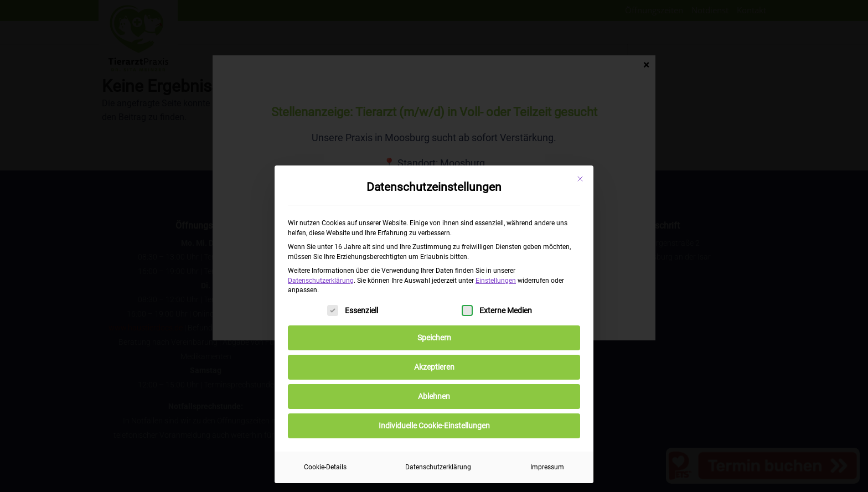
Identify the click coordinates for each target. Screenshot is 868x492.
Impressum (547, 467)
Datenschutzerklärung (321, 281)
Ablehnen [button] (434, 396)
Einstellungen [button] (496, 281)
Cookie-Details (325, 467)
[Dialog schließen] (580, 179)
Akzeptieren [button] (434, 367)
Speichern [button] (434, 338)
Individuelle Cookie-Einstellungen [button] (434, 426)
